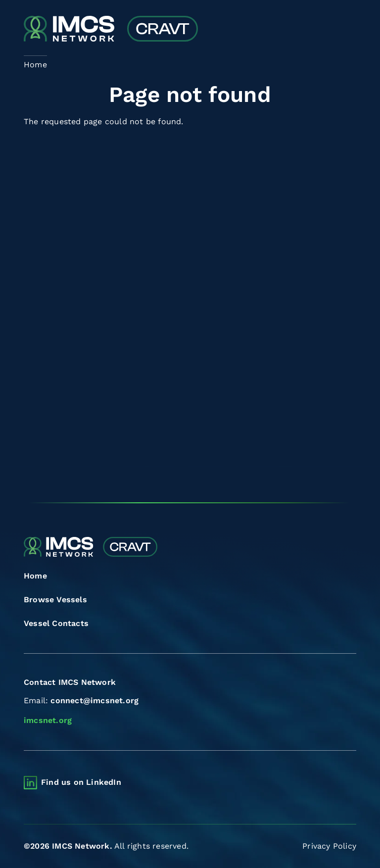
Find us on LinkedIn (81, 782)
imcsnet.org (48, 720)
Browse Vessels (55, 600)
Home (35, 576)
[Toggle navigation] (348, 30)
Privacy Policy (329, 846)
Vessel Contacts (56, 623)
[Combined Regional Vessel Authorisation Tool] (111, 30)
